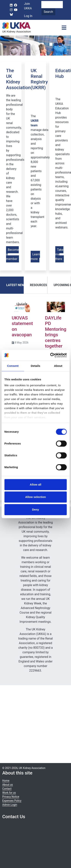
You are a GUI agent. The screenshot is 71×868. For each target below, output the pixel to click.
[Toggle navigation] (64, 28)
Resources (38, 285)
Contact (7, 789)
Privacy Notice (11, 797)
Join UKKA (28, 6)
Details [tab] (36, 366)
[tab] (12, 285)
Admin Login (10, 805)
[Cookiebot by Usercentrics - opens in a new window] (51, 355)
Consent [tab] (13, 366)
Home (6, 781)
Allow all (35, 484)
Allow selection (35, 497)
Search (48, 12)
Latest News (16, 285)
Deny (35, 509)
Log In (28, 16)
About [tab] (58, 366)
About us (8, 785)
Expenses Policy (12, 801)
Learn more (35, 257)
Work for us (9, 793)
